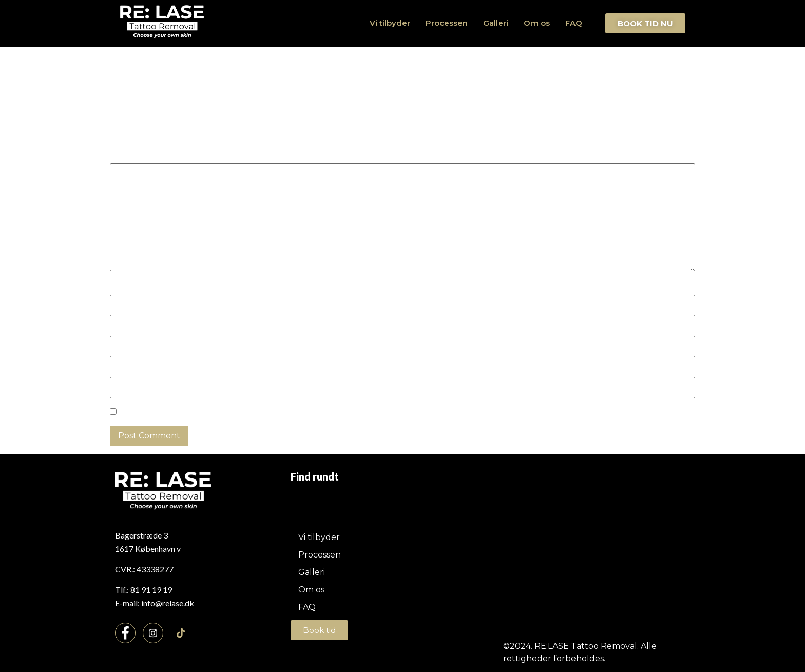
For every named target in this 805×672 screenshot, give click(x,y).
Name (125, 289)
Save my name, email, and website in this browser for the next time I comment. (279, 413)
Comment (133, 158)
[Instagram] (153, 633)
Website (127, 371)
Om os (537, 23)
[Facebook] (125, 633)
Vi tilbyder (390, 23)
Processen (447, 23)
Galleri (496, 23)
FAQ (574, 23)
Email (124, 330)
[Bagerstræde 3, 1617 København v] (577, 552)
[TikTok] (181, 633)
